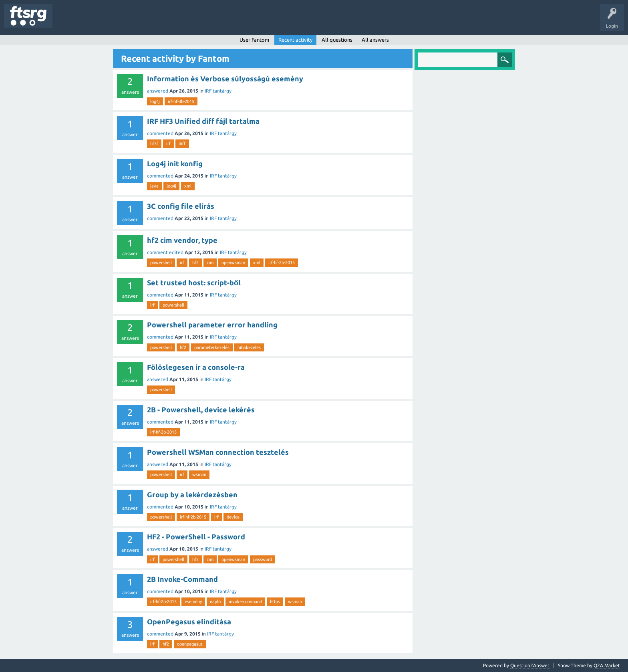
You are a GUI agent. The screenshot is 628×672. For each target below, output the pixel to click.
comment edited (165, 252)
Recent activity (295, 40)
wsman (199, 474)
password (263, 559)
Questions (69, 22)
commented (160, 133)
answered (158, 91)
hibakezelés (249, 347)
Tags (134, 22)
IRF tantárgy (218, 91)
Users (159, 22)
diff (182, 143)
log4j (155, 101)
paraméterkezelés (212, 347)
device (233, 517)
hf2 (195, 262)
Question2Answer (530, 665)
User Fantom (254, 40)
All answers (375, 40)
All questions (337, 40)
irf (168, 143)
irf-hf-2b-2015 (282, 262)
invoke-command (245, 601)
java (154, 186)
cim (210, 262)
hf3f (154, 143)
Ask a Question (237, 22)
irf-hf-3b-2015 (181, 101)
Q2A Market (607, 665)
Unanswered (103, 22)
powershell (161, 262)
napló (215, 601)
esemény (193, 601)
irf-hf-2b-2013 (163, 601)
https (275, 601)
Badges (183, 22)
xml (188, 186)
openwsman (233, 262)
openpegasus (190, 644)
